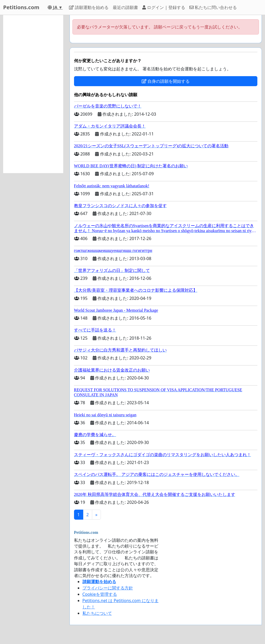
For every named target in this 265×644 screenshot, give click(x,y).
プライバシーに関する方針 (108, 588)
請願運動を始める (89, 7)
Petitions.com (21, 7)
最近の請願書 (125, 7)
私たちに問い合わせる (213, 7)
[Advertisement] (33, 94)
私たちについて (97, 613)
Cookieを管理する (100, 594)
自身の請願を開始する (166, 81)
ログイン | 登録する (164, 7)
